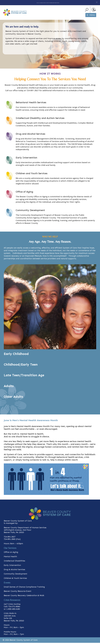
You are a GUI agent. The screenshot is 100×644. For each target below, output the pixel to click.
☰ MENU (91, 16)
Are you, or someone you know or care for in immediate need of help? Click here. (48, 2)
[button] (97, 2)
